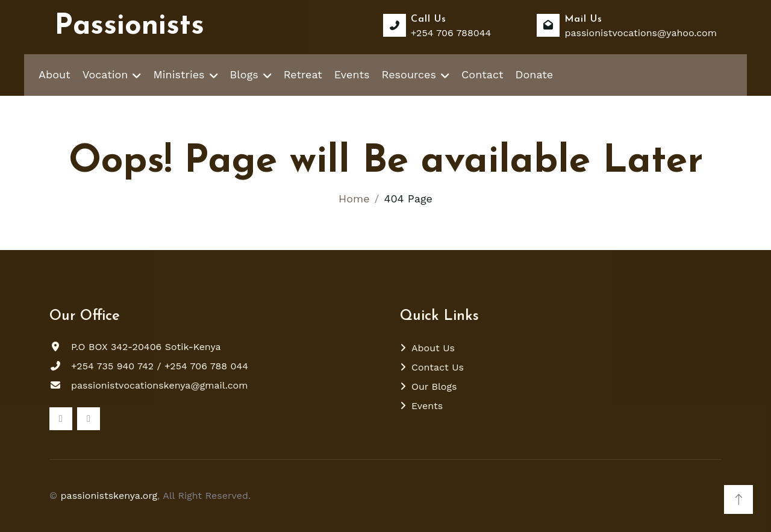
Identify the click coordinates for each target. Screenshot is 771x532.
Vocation (105, 74)
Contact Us (438, 367)
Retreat (303, 74)
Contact (482, 74)
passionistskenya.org (109, 496)
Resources (409, 74)
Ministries (179, 74)
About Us (433, 348)
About (55, 74)
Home (354, 199)
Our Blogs (434, 386)
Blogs (244, 74)
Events (352, 74)
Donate (535, 74)
